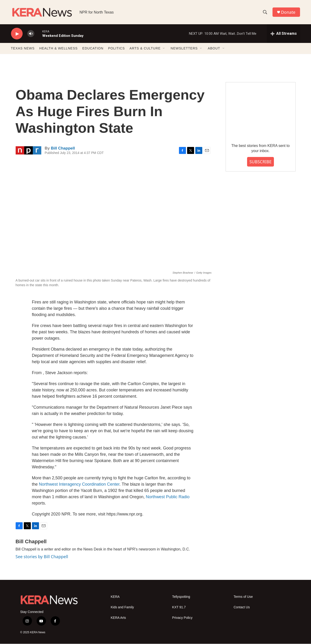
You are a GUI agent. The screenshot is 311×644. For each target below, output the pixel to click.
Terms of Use (243, 597)
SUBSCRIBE (260, 162)
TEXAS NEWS (23, 49)
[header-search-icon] (265, 12)
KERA (115, 597)
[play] (17, 34)
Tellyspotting (181, 597)
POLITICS (116, 49)
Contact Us (242, 607)
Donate (288, 12)
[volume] (31, 34)
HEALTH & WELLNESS (58, 49)
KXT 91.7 (179, 607)
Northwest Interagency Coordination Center (79, 484)
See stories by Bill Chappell (42, 557)
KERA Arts (118, 618)
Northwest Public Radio (168, 497)
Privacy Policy (182, 618)
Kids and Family (122, 607)
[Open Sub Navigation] (164, 49)
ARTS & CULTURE (145, 49)
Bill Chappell (63, 148)
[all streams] (284, 34)
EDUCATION (93, 49)
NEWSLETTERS (184, 49)
